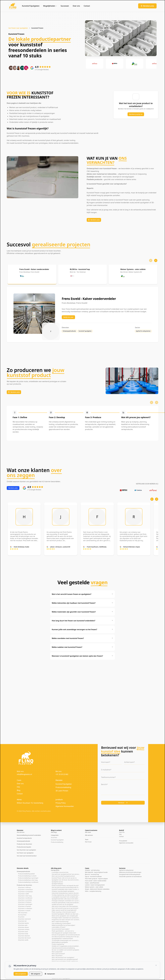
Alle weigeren (36, 974)
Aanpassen (50, 974)
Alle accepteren (21, 974)
